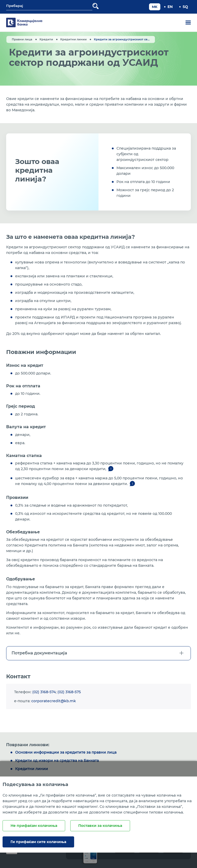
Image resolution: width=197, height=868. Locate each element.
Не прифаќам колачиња (34, 826)
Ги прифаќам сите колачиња (38, 842)
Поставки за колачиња (100, 826)
